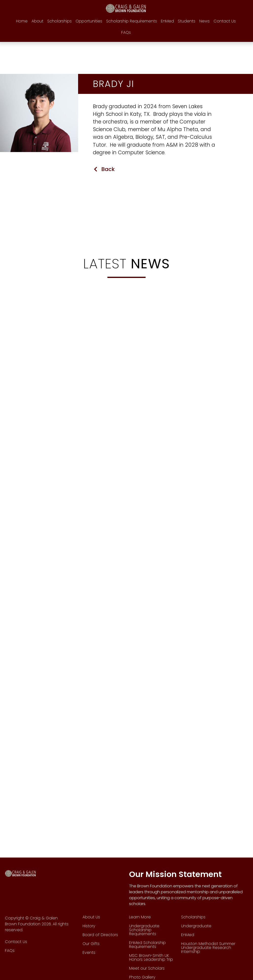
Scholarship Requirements (132, 21)
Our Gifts (91, 944)
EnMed (167, 21)
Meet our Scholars (147, 969)
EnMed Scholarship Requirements (147, 945)
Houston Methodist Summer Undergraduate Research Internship (208, 948)
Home (22, 21)
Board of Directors (100, 935)
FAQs (126, 32)
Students (187, 21)
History (89, 926)
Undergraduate (196, 926)
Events (89, 953)
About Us (91, 917)
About (37, 21)
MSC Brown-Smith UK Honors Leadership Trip (151, 958)
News (204, 21)
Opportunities (89, 21)
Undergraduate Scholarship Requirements (144, 930)
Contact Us (225, 21)
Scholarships (59, 21)
